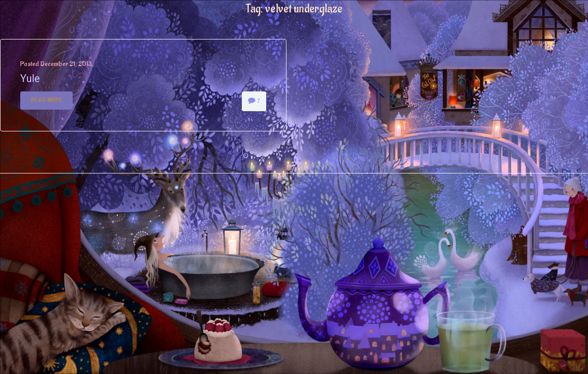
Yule (30, 78)
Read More (46, 100)
